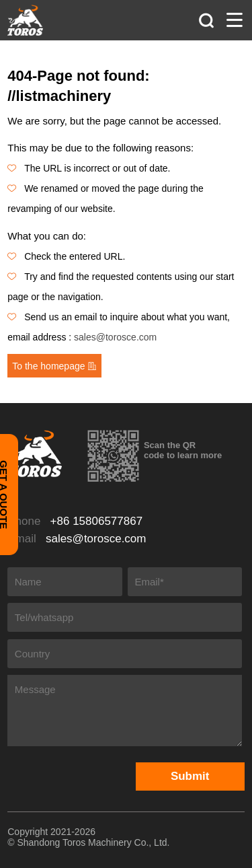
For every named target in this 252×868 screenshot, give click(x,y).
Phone (75, 521)
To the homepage (54, 366)
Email (77, 538)
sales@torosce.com (115, 337)
